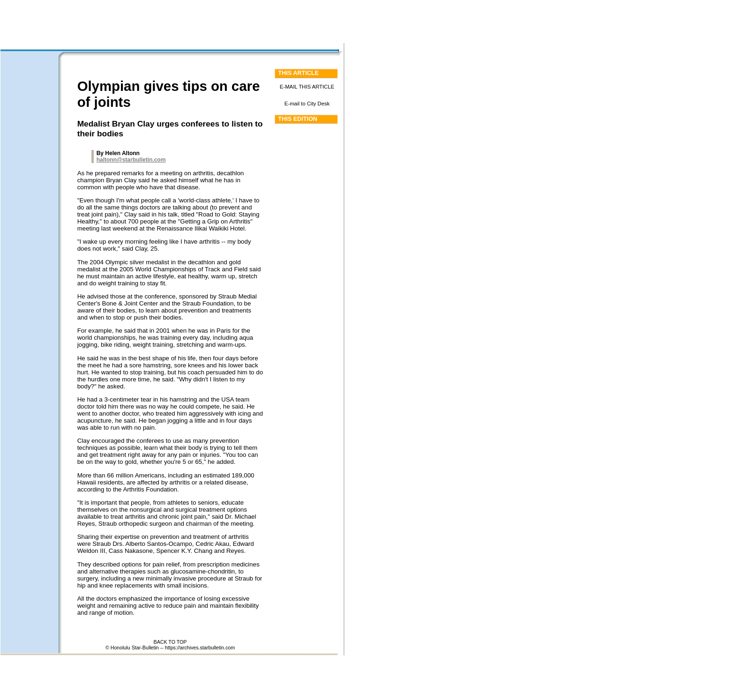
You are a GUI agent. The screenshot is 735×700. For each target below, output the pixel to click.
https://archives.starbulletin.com (200, 648)
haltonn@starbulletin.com (131, 160)
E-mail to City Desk (307, 104)
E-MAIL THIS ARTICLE (307, 87)
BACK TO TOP (170, 642)
